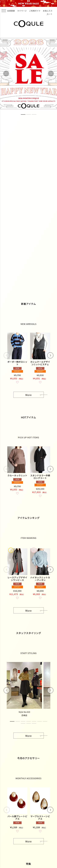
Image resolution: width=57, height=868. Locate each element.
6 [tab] (40, 721)
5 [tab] (34, 721)
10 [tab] (34, 723)
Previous (6, 73)
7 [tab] (45, 721)
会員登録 (11, 11)
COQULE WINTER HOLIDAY (28, 3)
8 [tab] (23, 723)
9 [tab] (29, 723)
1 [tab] (23, 114)
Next (51, 73)
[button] (7, 355)
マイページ (22, 11)
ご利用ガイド (35, 11)
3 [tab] (34, 114)
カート (50, 14)
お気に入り (48, 11)
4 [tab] (29, 721)
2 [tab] (29, 114)
